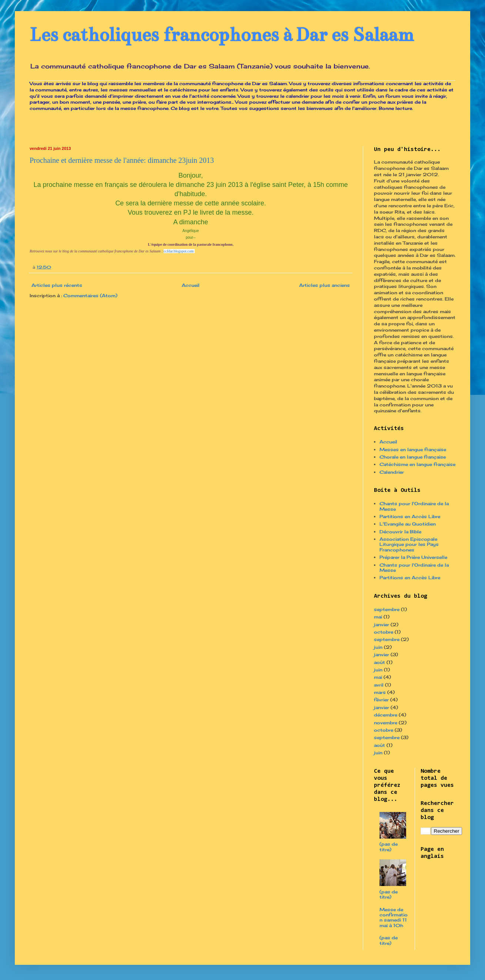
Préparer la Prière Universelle (413, 557)
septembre (387, 609)
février (381, 700)
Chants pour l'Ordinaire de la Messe (414, 506)
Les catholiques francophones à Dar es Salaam (222, 35)
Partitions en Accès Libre (410, 516)
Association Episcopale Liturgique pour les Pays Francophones (409, 544)
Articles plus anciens (325, 285)
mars (380, 692)
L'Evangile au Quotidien (408, 524)
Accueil (191, 285)
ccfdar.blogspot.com (179, 251)
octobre (384, 632)
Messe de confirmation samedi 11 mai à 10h (394, 917)
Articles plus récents (57, 285)
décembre (386, 715)
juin (378, 647)
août (379, 662)
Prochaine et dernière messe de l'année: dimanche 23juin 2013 (122, 160)
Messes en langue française (413, 449)
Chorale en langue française (413, 457)
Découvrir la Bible (400, 532)
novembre (386, 723)
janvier (382, 625)
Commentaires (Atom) (90, 296)
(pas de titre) (389, 847)
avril (379, 685)
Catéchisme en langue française (417, 464)
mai (378, 617)
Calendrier (392, 472)
